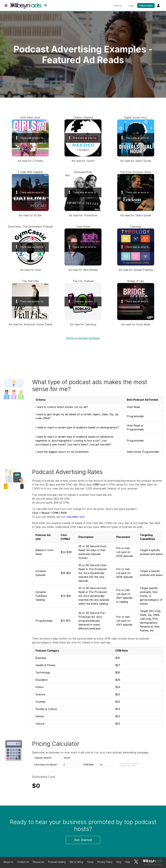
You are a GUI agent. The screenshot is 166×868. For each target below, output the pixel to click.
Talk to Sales (146, 6)
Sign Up (118, 6)
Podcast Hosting (57, 862)
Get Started (83, 840)
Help (128, 862)
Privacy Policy (105, 862)
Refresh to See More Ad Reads (83, 338)
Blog (119, 862)
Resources (39, 862)
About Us (8, 862)
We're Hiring (76, 862)
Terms (90, 862)
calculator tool (75, 517)
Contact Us (23, 862)
